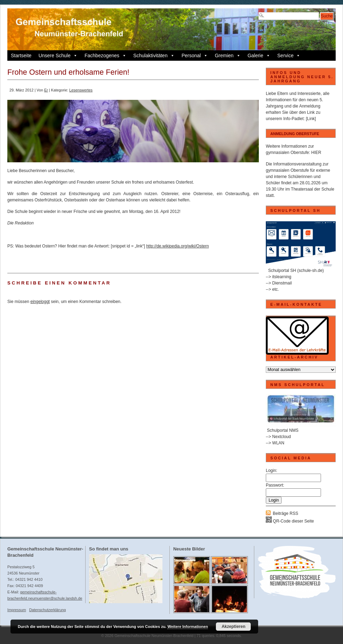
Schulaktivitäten (154, 55)
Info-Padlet (293, 119)
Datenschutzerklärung (47, 610)
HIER (316, 153)
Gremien (228, 55)
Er (46, 90)
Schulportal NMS (283, 430)
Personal (195, 55)
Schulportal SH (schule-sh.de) (296, 271)
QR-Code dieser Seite (290, 521)
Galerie (259, 55)
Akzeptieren (233, 627)
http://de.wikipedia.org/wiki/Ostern (177, 246)
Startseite (21, 55)
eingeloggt (40, 302)
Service (289, 55)
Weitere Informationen (188, 627)
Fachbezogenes (105, 55)
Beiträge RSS (286, 513)
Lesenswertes (81, 90)
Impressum (17, 610)
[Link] (311, 119)
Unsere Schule (58, 55)
